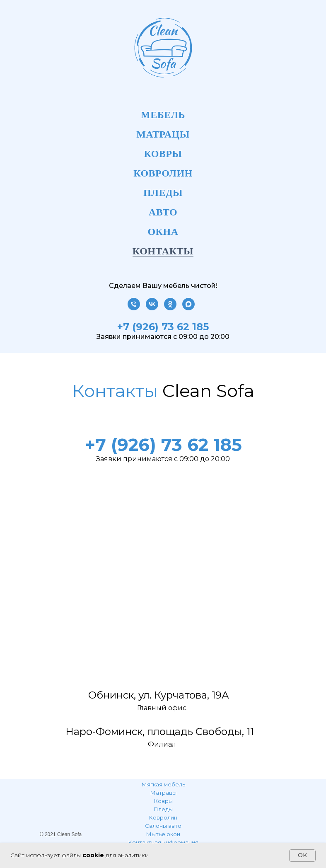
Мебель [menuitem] (163, 115)
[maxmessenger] (188, 308)
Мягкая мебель (163, 784)
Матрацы (163, 793)
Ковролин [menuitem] (163, 173)
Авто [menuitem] (163, 212)
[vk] (152, 308)
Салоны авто (163, 826)
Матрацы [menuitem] (163, 134)
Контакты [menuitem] (163, 251)
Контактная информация (163, 842)
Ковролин (163, 817)
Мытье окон (163, 834)
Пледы (163, 809)
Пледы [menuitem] (163, 193)
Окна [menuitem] (163, 232)
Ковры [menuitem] (163, 154)
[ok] (170, 308)
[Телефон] (134, 308)
